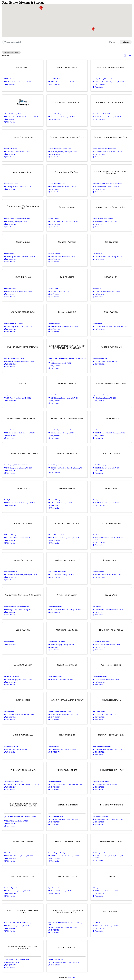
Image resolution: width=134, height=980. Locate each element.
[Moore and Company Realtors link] (67, 523)
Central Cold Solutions (11, 149)
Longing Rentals (9, 500)
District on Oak (97, 289)
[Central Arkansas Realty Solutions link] (111, 102)
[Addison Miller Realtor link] (67, 67)
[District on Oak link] (111, 277)
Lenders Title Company (99, 465)
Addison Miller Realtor (55, 79)
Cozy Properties (97, 254)
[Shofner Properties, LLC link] (23, 735)
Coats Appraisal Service (11, 184)
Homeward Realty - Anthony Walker (15, 430)
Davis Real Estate (53, 289)
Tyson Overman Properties (56, 888)
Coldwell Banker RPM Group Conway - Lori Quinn (107, 184)
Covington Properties (54, 254)
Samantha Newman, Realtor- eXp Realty (60, 711)
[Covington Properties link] (67, 242)
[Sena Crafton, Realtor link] (111, 700)
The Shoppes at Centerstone (100, 816)
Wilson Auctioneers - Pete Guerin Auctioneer (17, 959)
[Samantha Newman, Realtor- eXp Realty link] (67, 700)
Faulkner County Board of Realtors (14, 358)
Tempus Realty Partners (55, 781)
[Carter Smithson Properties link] (67, 102)
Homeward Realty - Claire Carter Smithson (61, 430)
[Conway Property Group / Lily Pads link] (111, 207)
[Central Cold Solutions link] (23, 137)
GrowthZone (71, 977)
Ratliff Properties (9, 642)
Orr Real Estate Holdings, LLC (57, 572)
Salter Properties (9, 711)
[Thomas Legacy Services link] (23, 841)
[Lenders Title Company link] (111, 454)
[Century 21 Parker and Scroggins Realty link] (67, 137)
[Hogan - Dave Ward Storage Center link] (111, 384)
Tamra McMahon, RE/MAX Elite (14, 781)
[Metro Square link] (111, 488)
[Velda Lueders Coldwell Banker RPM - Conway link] (23, 911)
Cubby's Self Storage (10, 289)
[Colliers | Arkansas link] (67, 207)
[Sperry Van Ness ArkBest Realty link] (111, 735)
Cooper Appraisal (9, 254)
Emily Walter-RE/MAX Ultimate (14, 323)
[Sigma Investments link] (67, 735)
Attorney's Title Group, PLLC (13, 114)
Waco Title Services (98, 923)
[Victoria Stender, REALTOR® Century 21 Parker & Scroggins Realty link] (67, 911)
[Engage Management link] (67, 312)
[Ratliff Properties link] (23, 630)
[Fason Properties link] (111, 312)
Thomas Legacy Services (11, 853)
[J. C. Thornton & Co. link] (111, 419)
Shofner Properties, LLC (11, 746)
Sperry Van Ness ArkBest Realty (102, 746)
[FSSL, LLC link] (23, 384)
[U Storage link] (111, 876)
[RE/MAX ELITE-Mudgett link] (23, 665)
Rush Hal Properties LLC (100, 677)
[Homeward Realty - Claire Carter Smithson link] (67, 419)
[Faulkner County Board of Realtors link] (23, 347)
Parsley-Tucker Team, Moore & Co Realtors (17, 607)
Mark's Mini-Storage (54, 500)
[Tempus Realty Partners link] (67, 770)
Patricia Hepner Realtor (55, 607)
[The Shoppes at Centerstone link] (111, 805)
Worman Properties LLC (56, 959)
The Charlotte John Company (101, 781)
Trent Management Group (100, 853)
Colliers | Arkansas (54, 219)
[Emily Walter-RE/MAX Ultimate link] (23, 312)
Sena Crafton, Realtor (99, 711)
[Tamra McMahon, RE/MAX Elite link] (23, 770)
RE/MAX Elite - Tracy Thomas (101, 642)
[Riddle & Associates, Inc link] (67, 665)
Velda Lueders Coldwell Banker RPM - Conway (18, 923)
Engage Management (54, 323)
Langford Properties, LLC (56, 465)
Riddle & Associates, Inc (55, 677)
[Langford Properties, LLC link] (67, 454)
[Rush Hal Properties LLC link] (111, 665)
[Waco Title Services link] (111, 911)
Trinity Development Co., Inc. (13, 888)
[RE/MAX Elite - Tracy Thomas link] (111, 630)
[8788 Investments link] (23, 67)
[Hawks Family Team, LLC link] (67, 384)
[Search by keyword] (56, 42)
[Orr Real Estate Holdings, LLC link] (67, 560)
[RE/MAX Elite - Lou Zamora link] (67, 630)
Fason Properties (97, 323)
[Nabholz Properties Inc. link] (23, 560)
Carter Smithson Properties (56, 114)
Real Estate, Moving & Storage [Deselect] (11, 52)
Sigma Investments (54, 746)
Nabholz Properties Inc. (11, 572)
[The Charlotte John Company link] (111, 770)
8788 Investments (9, 79)
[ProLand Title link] (111, 595)
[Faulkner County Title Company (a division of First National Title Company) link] (67, 347)
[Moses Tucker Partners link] (111, 523)
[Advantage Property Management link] (111, 67)
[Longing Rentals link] (23, 488)
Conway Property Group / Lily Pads (103, 219)
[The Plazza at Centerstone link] (67, 805)
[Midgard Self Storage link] (23, 523)
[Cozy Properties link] (111, 242)
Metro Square (97, 500)
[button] (41, 8)
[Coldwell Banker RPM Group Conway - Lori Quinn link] (111, 172)
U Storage (95, 888)
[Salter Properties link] (23, 700)
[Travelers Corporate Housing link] (67, 841)
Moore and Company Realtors (57, 535)
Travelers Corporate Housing (57, 853)
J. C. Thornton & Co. (99, 430)
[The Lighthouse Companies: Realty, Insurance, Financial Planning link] (23, 805)
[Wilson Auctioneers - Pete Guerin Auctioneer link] (23, 948)
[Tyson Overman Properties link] (67, 876)
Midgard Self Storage (10, 535)
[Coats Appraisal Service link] (23, 172)
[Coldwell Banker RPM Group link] (67, 172)
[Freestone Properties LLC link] (111, 347)
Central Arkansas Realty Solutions (102, 114)
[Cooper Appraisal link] (23, 242)
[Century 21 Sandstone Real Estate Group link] (111, 137)
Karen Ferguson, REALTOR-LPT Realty (16, 465)
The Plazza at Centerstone (56, 816)
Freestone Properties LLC (100, 358)
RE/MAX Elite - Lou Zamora (57, 642)
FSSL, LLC (8, 395)
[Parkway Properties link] (111, 560)
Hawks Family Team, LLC (56, 395)
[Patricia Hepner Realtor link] (67, 595)
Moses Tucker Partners (99, 535)
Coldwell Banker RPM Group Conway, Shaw (17, 219)
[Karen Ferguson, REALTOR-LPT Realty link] (23, 454)
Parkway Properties (98, 572)
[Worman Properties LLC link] (67, 948)
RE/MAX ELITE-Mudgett (12, 677)
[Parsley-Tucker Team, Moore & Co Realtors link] (23, 595)
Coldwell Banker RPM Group (57, 184)
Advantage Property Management (102, 79)
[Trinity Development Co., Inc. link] (23, 876)
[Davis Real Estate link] (67, 277)
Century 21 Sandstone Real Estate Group (104, 149)
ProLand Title (97, 607)
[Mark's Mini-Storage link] (67, 488)
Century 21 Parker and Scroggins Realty (60, 149)
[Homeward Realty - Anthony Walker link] (23, 419)
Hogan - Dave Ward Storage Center (103, 395)
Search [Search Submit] (125, 42)
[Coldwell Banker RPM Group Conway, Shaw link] (23, 207)
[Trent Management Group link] (111, 841)
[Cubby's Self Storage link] (23, 277)
